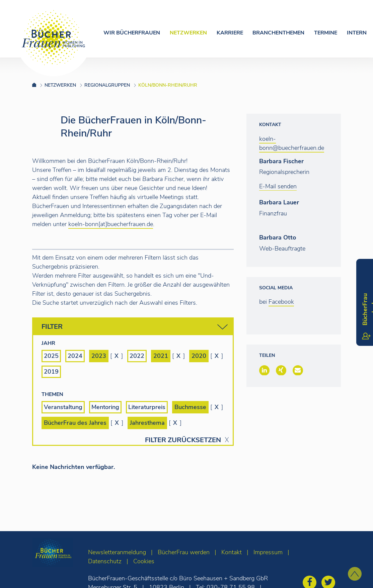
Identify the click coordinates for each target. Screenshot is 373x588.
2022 (137, 356)
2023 (99, 356)
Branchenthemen (278, 33)
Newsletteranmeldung (117, 552)
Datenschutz (105, 561)
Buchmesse (190, 407)
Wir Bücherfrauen (132, 33)
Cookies (144, 561)
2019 (51, 372)
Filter (135, 327)
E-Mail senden (278, 186)
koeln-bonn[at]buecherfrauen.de (111, 224)
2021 (161, 356)
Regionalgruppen (107, 85)
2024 (75, 356)
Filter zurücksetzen (183, 440)
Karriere (230, 33)
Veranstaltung (63, 407)
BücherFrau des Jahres (75, 423)
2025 (51, 356)
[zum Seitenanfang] (355, 574)
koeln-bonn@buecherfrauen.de (292, 143)
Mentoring (105, 407)
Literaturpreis (147, 407)
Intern (357, 33)
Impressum (268, 552)
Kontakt (232, 552)
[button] (264, 370)
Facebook (281, 302)
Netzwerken (188, 33)
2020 (199, 356)
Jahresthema (147, 423)
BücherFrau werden (184, 552)
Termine (326, 33)
